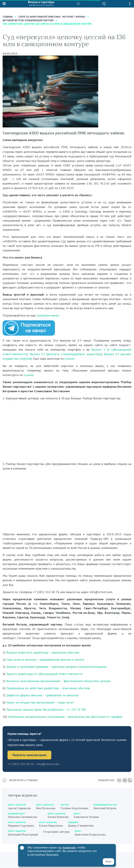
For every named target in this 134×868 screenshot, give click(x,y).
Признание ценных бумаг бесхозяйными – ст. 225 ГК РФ (45, 709)
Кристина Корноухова (90, 834)
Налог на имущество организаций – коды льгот (39, 702)
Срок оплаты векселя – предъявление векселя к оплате (44, 660)
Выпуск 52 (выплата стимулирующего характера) (65, 354)
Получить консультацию (29, 755)
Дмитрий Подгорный (23, 834)
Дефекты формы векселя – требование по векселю (41, 695)
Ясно (108, 862)
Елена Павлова (58, 817)
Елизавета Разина (86, 817)
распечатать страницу (20, 780)
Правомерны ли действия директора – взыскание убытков (46, 688)
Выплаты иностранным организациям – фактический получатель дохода (56, 681)
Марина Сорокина (21, 826)
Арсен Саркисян (19, 808)
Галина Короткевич (74, 808)
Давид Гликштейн (81, 826)
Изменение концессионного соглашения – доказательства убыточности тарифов (63, 717)
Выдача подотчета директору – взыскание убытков (42, 652)
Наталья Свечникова (23, 817)
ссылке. (68, 359)
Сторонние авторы (56, 832)
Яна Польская (46, 808)
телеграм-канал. (47, 315)
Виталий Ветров (105, 808)
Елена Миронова (51, 826)
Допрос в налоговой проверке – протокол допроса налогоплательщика (55, 667)
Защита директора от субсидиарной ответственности (43, 674)
